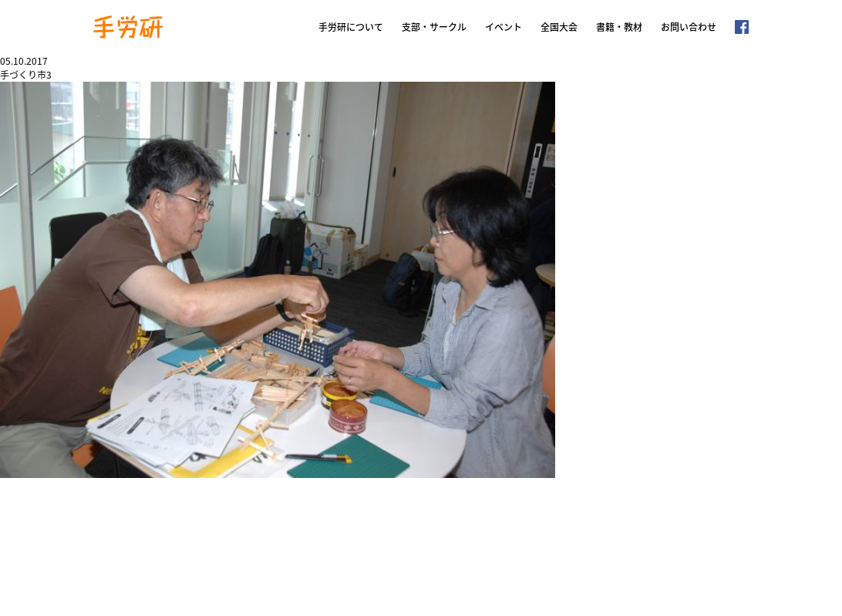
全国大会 (559, 27)
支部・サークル (434, 27)
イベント (504, 27)
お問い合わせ (689, 27)
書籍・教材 (619, 27)
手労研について (351, 27)
